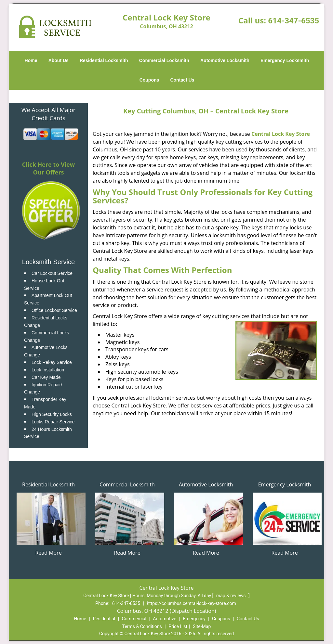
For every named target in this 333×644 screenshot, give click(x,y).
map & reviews (232, 596)
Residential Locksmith (104, 60)
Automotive (165, 619)
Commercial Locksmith (164, 60)
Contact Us (182, 80)
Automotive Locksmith (225, 60)
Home (31, 60)
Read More (48, 553)
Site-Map (202, 626)
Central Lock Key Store (281, 134)
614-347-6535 (293, 21)
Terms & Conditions (142, 626)
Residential (104, 619)
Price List (178, 626)
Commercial (134, 619)
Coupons (149, 80)
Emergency (194, 619)
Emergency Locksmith (285, 60)
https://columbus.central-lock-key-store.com (191, 603)
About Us (59, 60)
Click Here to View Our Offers (48, 168)
